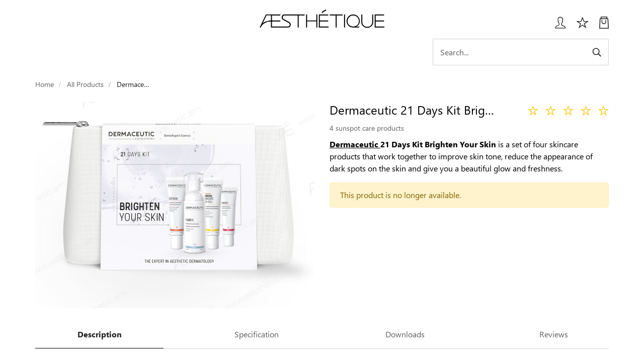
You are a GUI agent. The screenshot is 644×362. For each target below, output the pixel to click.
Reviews (554, 334)
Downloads (405, 334)
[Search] (521, 52)
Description (100, 334)
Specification (257, 334)
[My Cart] (604, 26)
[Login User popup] (557, 26)
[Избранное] (583, 26)
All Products (85, 84)
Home (45, 84)
